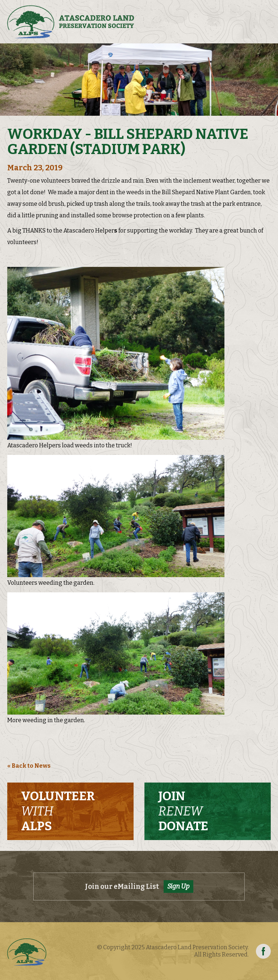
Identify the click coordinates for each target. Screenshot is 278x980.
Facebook (263, 951)
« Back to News (29, 766)
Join (183, 811)
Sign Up (178, 886)
